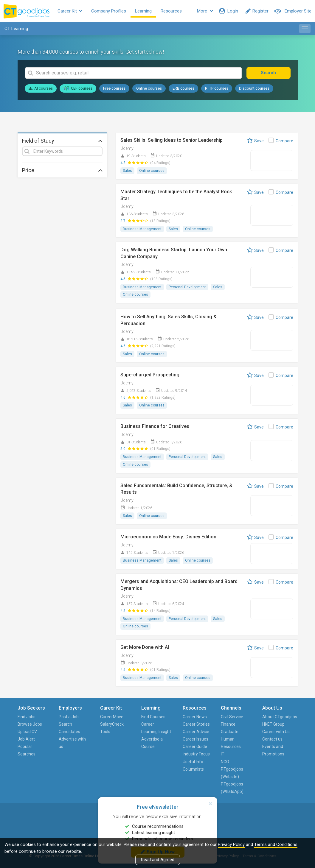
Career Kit (70, 11)
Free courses (114, 88)
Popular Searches (27, 750)
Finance (228, 724)
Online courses (149, 88)
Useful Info (193, 762)
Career (148, 724)
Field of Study (62, 141)
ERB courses (183, 88)
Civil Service (232, 717)
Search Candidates (69, 728)
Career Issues (195, 739)
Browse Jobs (30, 724)
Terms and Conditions (276, 844)
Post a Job (69, 717)
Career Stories (196, 724)
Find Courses (153, 717)
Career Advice (196, 732)
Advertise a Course (152, 743)
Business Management (142, 229)
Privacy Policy (231, 844)
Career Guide (195, 747)
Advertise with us (72, 743)
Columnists (193, 769)
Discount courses (254, 88)
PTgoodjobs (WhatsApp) (232, 788)
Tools (105, 732)
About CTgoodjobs (280, 717)
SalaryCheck (112, 724)
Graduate (230, 732)
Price (62, 170)
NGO (225, 762)
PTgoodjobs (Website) (232, 773)
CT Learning (16, 29)
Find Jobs (27, 717)
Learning (143, 11)
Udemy (127, 148)
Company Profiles (109, 11)
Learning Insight (156, 732)
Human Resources (231, 743)
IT (223, 754)
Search (268, 73)
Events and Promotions (273, 750)
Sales (127, 171)
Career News (195, 717)
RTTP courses (217, 88)
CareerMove (112, 717)
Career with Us (276, 732)
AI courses (41, 88)
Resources (171, 11)
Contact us (272, 739)
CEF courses (78, 88)
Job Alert (26, 739)
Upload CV (27, 732)
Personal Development (187, 287)
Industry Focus (196, 754)
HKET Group (273, 724)
